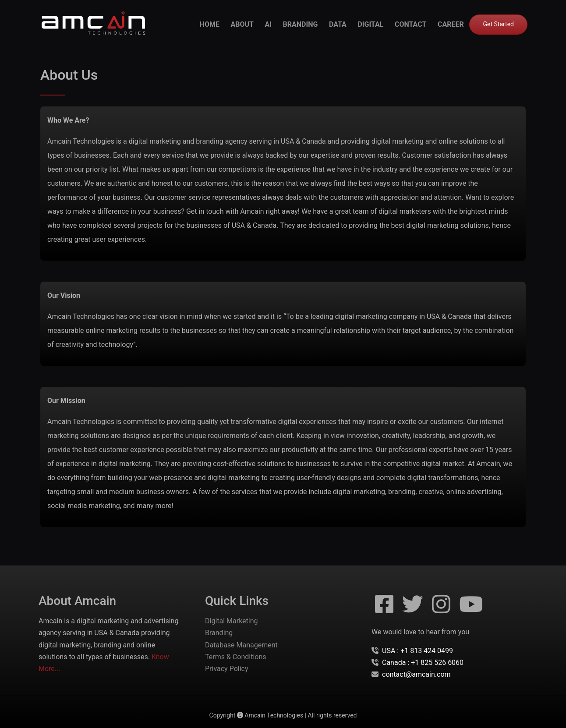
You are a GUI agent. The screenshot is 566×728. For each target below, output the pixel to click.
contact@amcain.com (416, 674)
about (242, 24)
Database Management (241, 645)
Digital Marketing (232, 621)
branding (301, 24)
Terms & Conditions (236, 657)
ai (268, 24)
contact (410, 24)
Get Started (498, 24)
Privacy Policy (227, 669)
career (451, 24)
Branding (219, 633)
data (338, 24)
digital (370, 24)
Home (210, 24)
